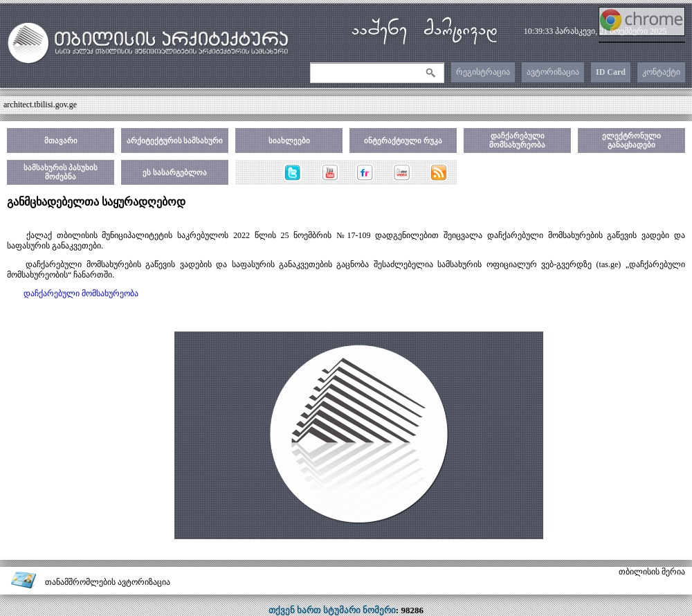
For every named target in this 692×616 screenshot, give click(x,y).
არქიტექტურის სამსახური (175, 141)
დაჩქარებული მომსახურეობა (517, 140)
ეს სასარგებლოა (175, 172)
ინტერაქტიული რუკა (403, 141)
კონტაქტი (661, 72)
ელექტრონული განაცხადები (631, 140)
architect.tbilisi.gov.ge (40, 105)
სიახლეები (289, 141)
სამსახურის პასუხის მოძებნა (61, 172)
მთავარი (61, 141)
